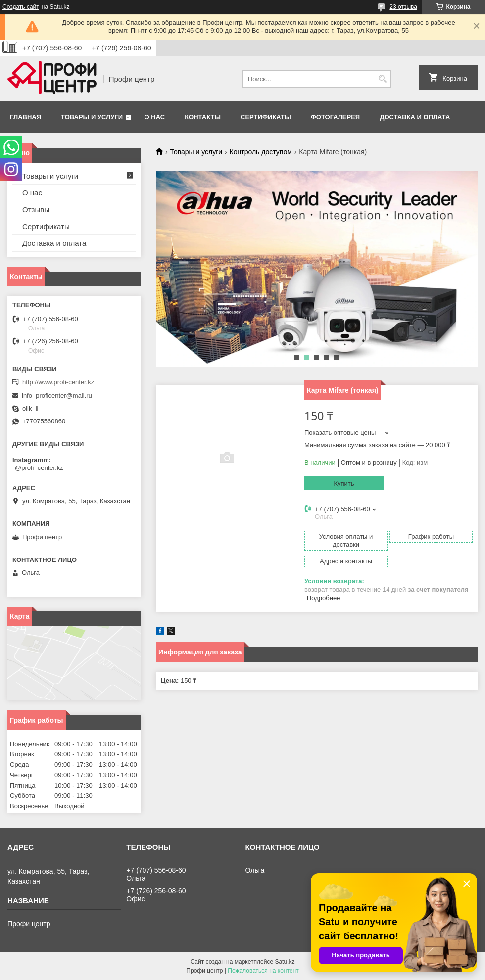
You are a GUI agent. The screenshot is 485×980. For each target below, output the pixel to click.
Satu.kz (285, 962)
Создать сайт (21, 7)
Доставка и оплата (415, 117)
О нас (155, 117)
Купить (344, 484)
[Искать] (382, 79)
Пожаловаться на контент (263, 971)
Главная (25, 117)
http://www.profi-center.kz (58, 382)
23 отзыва (403, 7)
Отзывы (36, 210)
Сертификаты (266, 117)
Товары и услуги (92, 117)
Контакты (203, 117)
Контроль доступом (261, 152)
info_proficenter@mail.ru (57, 396)
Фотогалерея (336, 117)
